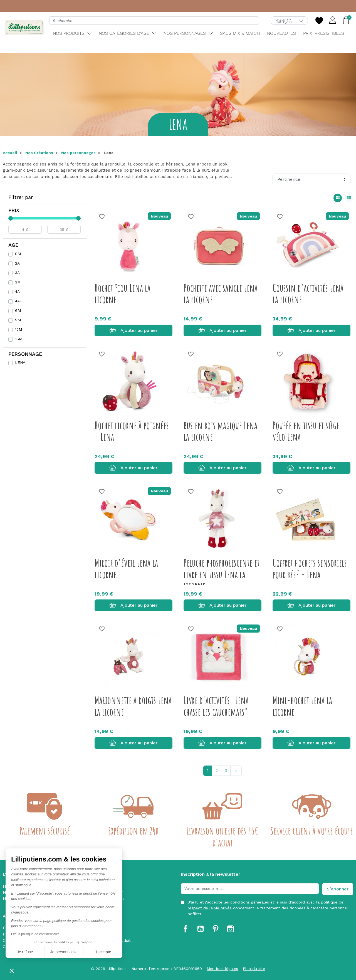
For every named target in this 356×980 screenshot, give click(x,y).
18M (19, 339)
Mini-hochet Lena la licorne (302, 706)
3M (18, 282)
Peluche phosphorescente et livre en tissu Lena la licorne (222, 574)
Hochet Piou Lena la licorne (123, 294)
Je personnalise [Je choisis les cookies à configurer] (64, 952)
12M (18, 329)
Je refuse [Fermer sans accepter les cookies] (25, 952)
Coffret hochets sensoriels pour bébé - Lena (310, 568)
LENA (20, 362)
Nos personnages (78, 153)
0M (18, 254)
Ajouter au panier (133, 330)
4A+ (19, 301)
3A (17, 273)
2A (17, 263)
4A (17, 292)
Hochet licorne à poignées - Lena (132, 431)
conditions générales (250, 902)
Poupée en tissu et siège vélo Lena (306, 431)
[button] (12, 971)
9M (18, 320)
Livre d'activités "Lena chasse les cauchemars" (216, 706)
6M (18, 310)
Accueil (10, 153)
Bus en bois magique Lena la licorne (220, 431)
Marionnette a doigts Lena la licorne (133, 706)
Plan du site (254, 969)
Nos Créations (39, 153)
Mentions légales (222, 969)
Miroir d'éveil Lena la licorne (126, 568)
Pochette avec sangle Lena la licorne (221, 294)
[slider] (11, 218)
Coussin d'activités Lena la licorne (308, 294)
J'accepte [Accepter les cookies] (103, 952)
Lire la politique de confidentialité (35, 934)
